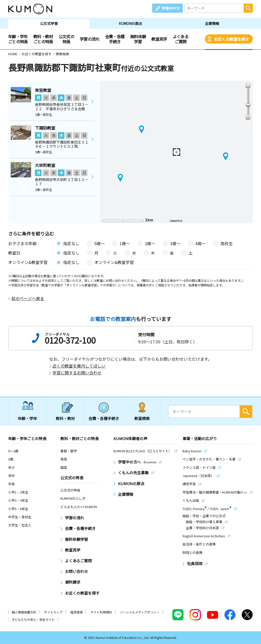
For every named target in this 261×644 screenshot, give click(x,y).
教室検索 (142, 418)
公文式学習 (49, 23)
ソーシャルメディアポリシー (140, 612)
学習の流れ (90, 39)
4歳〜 (200, 243)
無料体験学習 (138, 39)
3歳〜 (175, 243)
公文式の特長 (66, 39)
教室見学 (159, 39)
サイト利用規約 (101, 612)
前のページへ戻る (28, 298)
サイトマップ (53, 612)
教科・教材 (65, 418)
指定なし (71, 243)
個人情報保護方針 (24, 612)
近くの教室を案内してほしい (79, 366)
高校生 (227, 243)
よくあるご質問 (181, 39)
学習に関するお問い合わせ (77, 373)
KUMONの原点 (130, 23)
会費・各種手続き (115, 39)
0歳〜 (100, 243)
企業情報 (212, 23)
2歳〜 (150, 243)
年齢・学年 (27, 418)
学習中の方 (171, 8)
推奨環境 (76, 612)
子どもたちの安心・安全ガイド (33, 619)
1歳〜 (125, 243)
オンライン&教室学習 (114, 262)
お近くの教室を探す (231, 39)
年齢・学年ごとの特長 (18, 39)
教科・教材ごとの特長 (43, 39)
